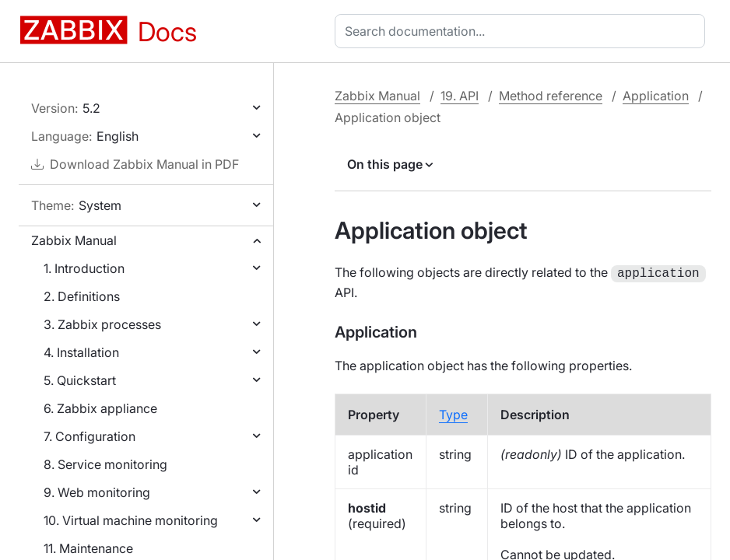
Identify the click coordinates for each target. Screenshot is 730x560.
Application (656, 96)
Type (453, 413)
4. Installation (81, 352)
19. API (460, 96)
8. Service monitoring (105, 464)
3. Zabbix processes (102, 324)
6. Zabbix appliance (100, 408)
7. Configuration (89, 436)
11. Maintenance (88, 548)
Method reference (551, 96)
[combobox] (523, 31)
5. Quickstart (80, 380)
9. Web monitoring (97, 492)
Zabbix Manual (74, 240)
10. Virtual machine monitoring (131, 520)
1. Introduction (84, 268)
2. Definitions (82, 296)
